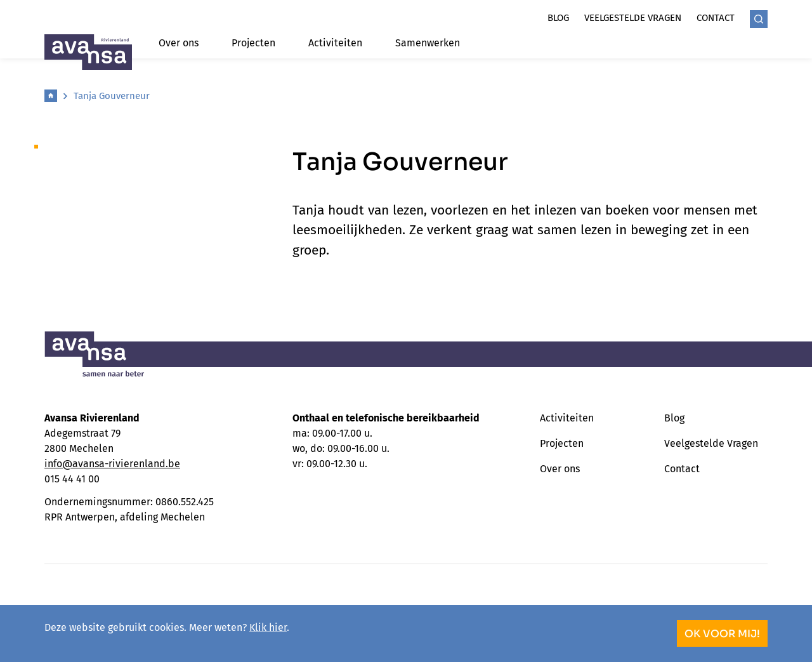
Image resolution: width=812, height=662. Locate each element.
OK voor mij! (722, 634)
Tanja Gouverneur (112, 96)
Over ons (179, 43)
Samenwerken (428, 43)
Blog (558, 18)
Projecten (253, 43)
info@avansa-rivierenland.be (112, 464)
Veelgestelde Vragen (711, 443)
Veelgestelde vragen (633, 18)
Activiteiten (335, 43)
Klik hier (268, 627)
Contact (716, 18)
